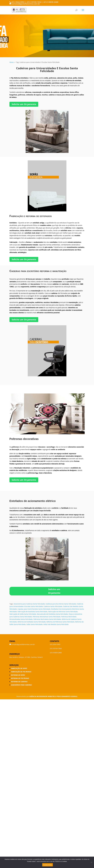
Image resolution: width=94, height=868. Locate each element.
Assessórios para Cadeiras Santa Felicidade (29, 604)
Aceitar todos (48, 865)
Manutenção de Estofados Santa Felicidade (52, 614)
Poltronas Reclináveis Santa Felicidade (47, 619)
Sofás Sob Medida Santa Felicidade (56, 624)
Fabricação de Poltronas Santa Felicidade (63, 612)
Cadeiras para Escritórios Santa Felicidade (61, 604)
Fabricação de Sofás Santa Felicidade (23, 614)
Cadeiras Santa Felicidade (53, 606)
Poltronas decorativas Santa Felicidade (47, 617)
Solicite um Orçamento (24, 104)
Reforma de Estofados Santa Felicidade (32, 622)
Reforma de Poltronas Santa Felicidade (60, 622)
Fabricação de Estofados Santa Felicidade (32, 612)
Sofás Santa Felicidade (34, 624)
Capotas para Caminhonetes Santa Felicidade (34, 609)
